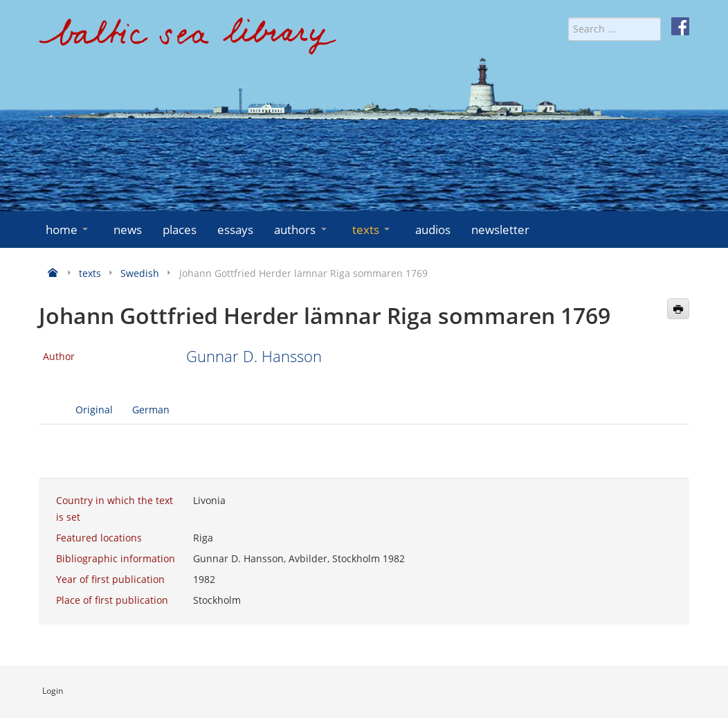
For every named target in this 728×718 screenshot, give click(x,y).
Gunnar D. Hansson (254, 356)
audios (433, 230)
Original (94, 410)
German (151, 410)
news (128, 230)
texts (372, 230)
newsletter (500, 230)
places (180, 230)
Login (53, 691)
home (68, 230)
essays (235, 230)
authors (301, 230)
